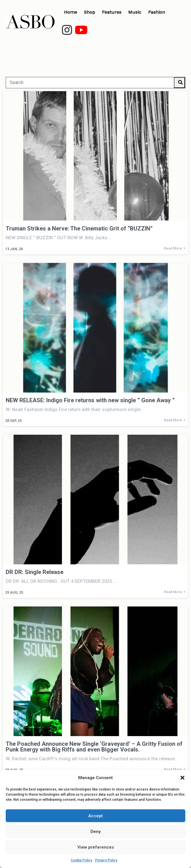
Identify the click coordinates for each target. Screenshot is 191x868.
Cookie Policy (82, 860)
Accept (95, 816)
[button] (182, 778)
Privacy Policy (106, 860)
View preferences (96, 847)
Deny (95, 832)
